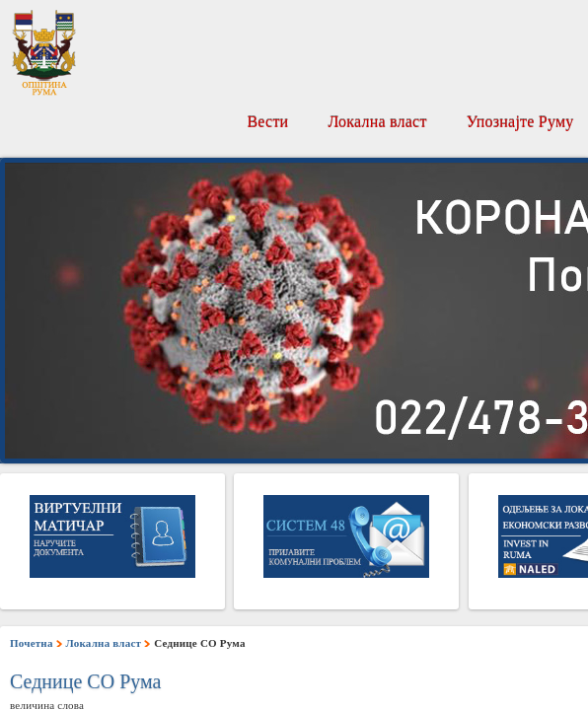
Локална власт (377, 122)
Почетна (32, 643)
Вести (267, 122)
